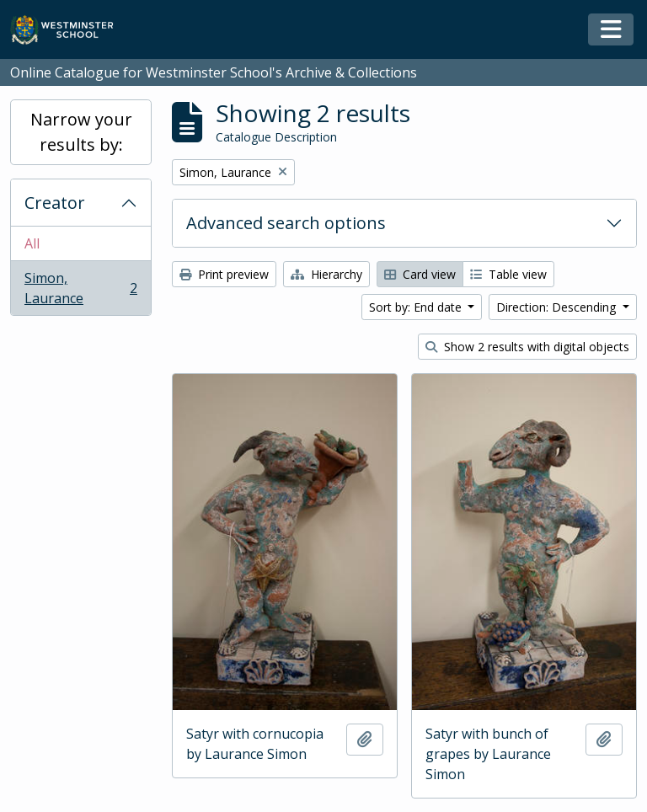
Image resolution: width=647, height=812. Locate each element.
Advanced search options (286, 223)
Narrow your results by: (81, 132)
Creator (55, 203)
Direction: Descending (558, 307)
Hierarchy (326, 274)
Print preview (224, 274)
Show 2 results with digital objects (527, 347)
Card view (420, 274)
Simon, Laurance (80, 288)
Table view (508, 274)
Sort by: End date (417, 307)
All (32, 243)
